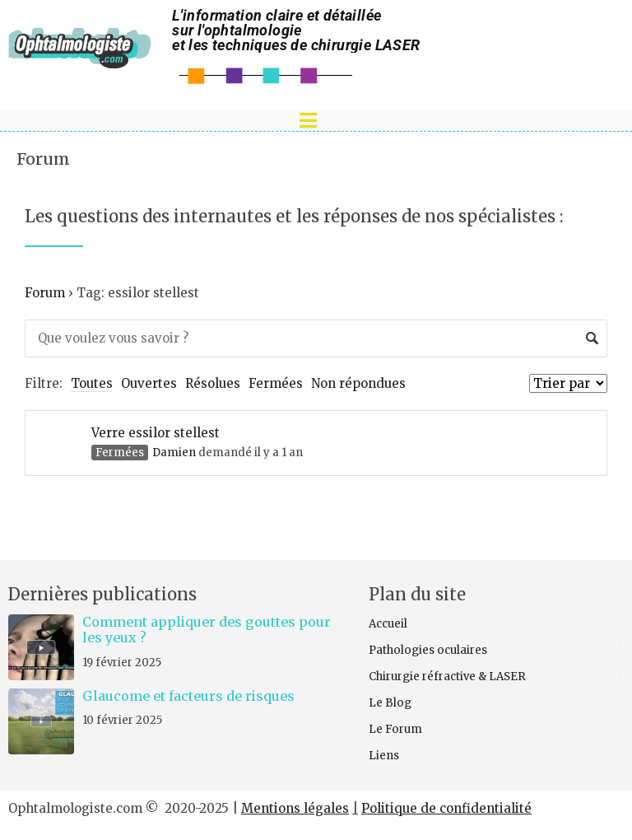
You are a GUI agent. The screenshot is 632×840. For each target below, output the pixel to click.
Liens (384, 756)
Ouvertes (149, 383)
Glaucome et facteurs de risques (188, 696)
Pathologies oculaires (428, 650)
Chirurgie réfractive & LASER (447, 677)
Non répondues (358, 383)
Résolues (213, 383)
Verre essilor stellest (156, 433)
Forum (43, 159)
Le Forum (395, 729)
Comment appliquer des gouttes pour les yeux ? (207, 630)
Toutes (92, 383)
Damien (174, 453)
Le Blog (390, 703)
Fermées (276, 383)
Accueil (388, 624)
